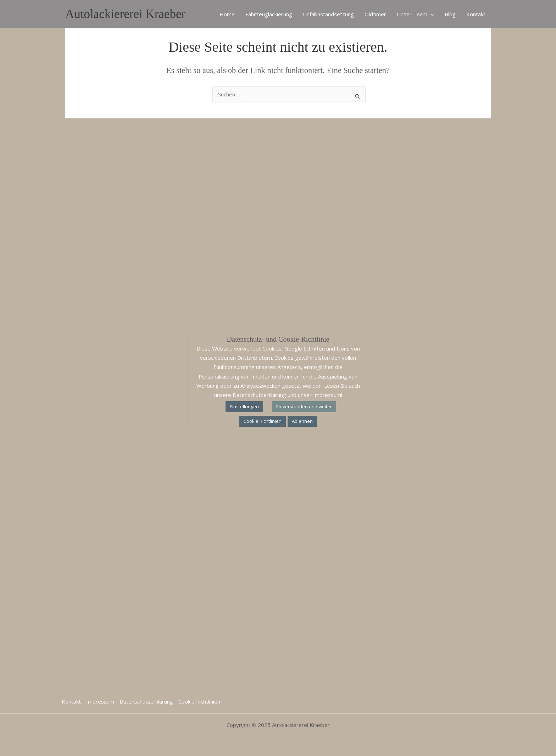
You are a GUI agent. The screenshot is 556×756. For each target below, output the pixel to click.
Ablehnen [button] (302, 421)
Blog (450, 14)
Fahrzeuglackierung (269, 14)
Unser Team (415, 14)
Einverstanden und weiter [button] (304, 407)
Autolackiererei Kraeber (125, 14)
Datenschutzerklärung (146, 701)
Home (227, 14)
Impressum (100, 701)
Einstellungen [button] (244, 407)
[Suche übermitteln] (358, 95)
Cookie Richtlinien (199, 701)
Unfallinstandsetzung (328, 14)
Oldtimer (375, 14)
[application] (431, 14)
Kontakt (476, 14)
